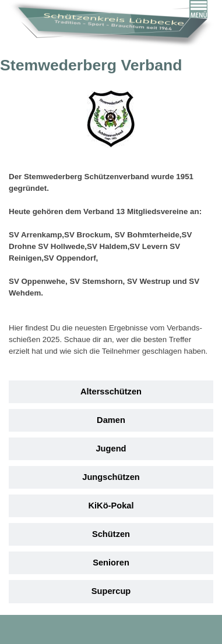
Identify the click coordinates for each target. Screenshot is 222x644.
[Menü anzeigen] (198, 9)
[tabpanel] (111, 235)
